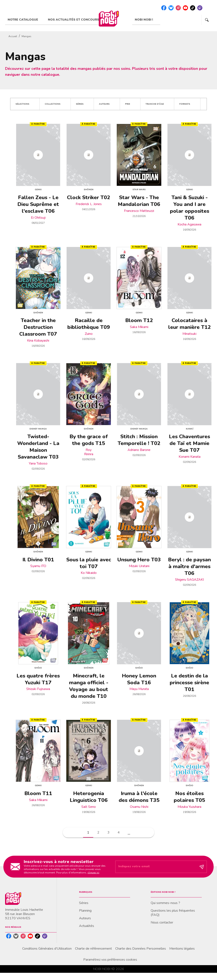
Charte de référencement (93, 949)
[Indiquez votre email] (156, 867)
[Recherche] (207, 20)
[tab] (25, 20)
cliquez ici (93, 872)
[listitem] (164, 8)
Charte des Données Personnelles (141, 949)
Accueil (13, 36)
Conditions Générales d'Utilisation (47, 949)
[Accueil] (109, 19)
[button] (25, 104)
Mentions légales (182, 949)
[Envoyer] (202, 867)
